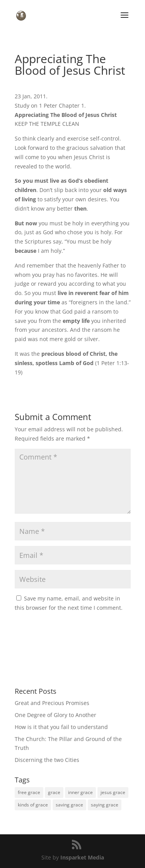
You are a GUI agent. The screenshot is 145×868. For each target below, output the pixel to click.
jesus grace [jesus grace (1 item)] (113, 792)
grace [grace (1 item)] (54, 792)
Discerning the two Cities (47, 760)
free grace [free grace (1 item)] (29, 792)
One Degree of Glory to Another (55, 715)
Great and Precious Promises (52, 703)
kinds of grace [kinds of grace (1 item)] (33, 805)
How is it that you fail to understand (61, 727)
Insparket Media (82, 857)
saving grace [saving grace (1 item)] (69, 805)
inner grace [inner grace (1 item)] (80, 792)
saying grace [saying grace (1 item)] (105, 805)
